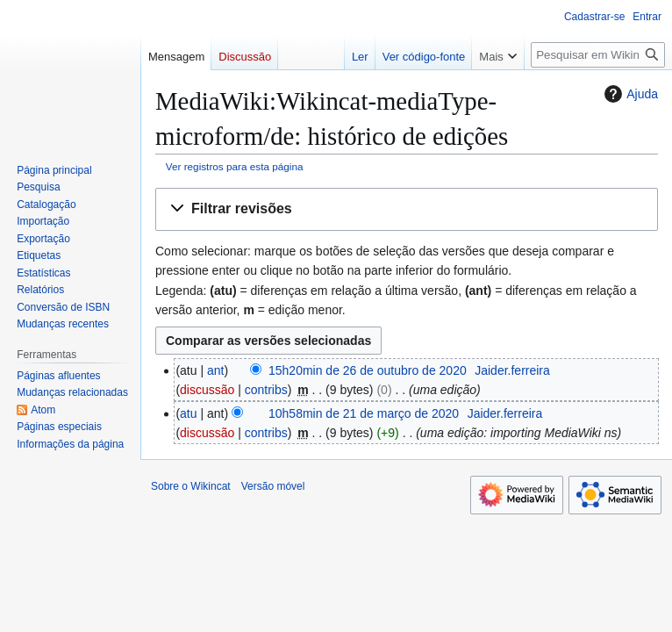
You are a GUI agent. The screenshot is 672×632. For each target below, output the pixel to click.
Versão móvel (273, 486)
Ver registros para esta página (235, 166)
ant (215, 370)
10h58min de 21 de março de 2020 (364, 413)
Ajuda (629, 94)
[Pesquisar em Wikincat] (598, 55)
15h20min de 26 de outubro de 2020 (368, 370)
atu (188, 413)
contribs (266, 390)
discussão (207, 390)
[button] (407, 209)
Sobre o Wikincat (191, 486)
